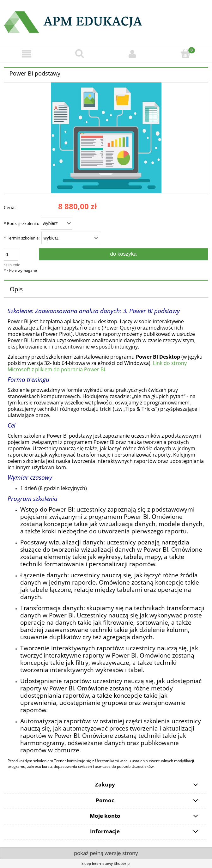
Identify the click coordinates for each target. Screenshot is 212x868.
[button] (27, 54)
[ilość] (11, 254)
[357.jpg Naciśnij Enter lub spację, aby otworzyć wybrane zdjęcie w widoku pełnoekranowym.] (106, 138)
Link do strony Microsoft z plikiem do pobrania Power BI (97, 366)
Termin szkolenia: (22, 238)
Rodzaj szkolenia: (21, 223)
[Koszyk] (185, 54)
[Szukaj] (80, 54)
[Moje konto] (133, 54)
